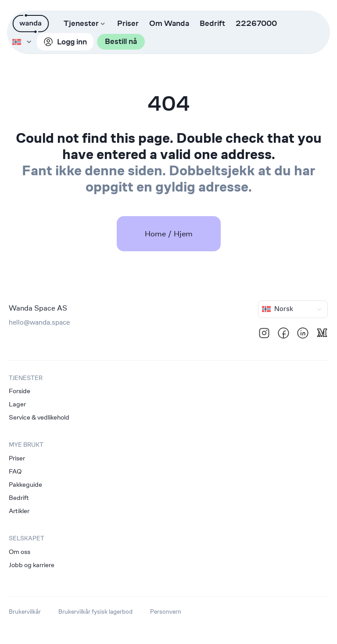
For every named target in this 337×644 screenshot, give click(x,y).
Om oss (20, 552)
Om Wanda (169, 24)
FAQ (15, 471)
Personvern (166, 611)
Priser (128, 24)
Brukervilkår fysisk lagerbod (95, 611)
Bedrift (212, 24)
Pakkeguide (25, 484)
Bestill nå (98, 42)
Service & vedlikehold (39, 417)
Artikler (19, 511)
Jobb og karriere (32, 565)
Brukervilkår (25, 611)
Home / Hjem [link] (169, 233)
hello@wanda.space (39, 322)
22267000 (256, 24)
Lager (17, 404)
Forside (20, 391)
